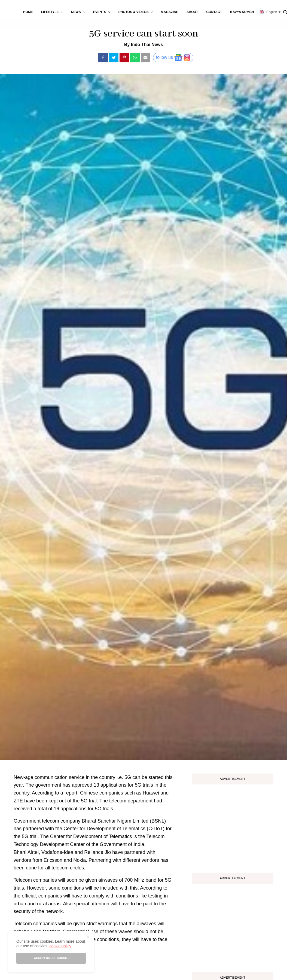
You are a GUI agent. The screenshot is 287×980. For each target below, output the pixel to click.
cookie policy (60, 946)
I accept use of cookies (51, 958)
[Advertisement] (233, 827)
